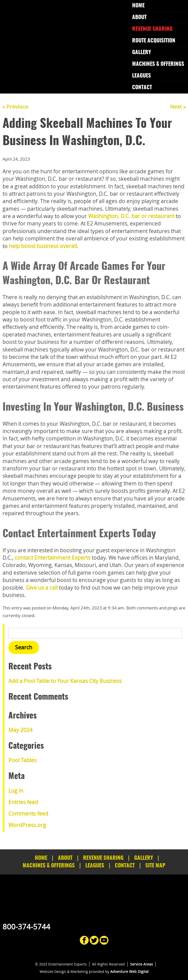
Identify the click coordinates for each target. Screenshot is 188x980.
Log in (16, 791)
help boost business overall (43, 246)
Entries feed (23, 802)
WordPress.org (27, 825)
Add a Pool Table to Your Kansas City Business (65, 681)
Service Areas (142, 964)
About (139, 17)
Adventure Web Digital (129, 971)
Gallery (142, 52)
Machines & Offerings (158, 64)
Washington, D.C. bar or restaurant (131, 216)
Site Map (155, 866)
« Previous (15, 107)
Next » (178, 107)
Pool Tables (22, 760)
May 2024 (20, 730)
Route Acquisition (154, 41)
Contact (142, 88)
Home (138, 6)
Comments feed (28, 814)
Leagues (142, 76)
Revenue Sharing (152, 29)
